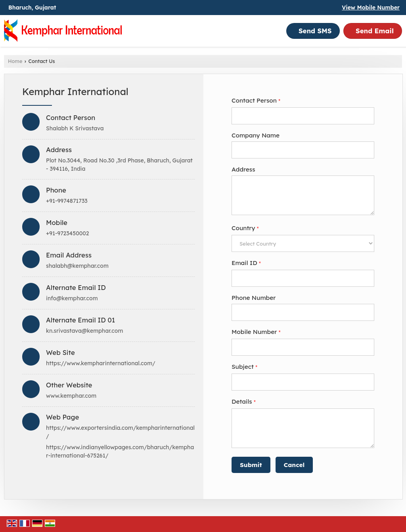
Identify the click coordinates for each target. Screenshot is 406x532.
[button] (371, 8)
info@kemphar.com (72, 298)
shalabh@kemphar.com (77, 266)
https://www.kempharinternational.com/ (101, 363)
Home (15, 61)
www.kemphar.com (71, 396)
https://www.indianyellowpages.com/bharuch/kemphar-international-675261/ (120, 451)
